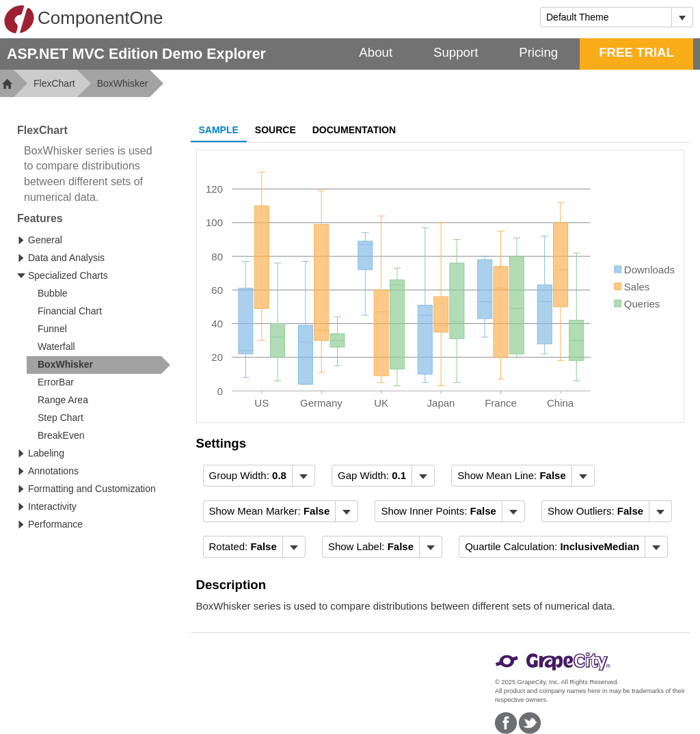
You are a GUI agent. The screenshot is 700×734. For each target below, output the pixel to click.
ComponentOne (83, 19)
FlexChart (54, 83)
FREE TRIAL (636, 52)
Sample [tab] (219, 130)
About (376, 52)
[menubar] (259, 476)
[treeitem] (98, 365)
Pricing (538, 52)
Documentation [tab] (354, 130)
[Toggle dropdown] (682, 17)
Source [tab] (275, 130)
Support (456, 52)
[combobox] (606, 17)
